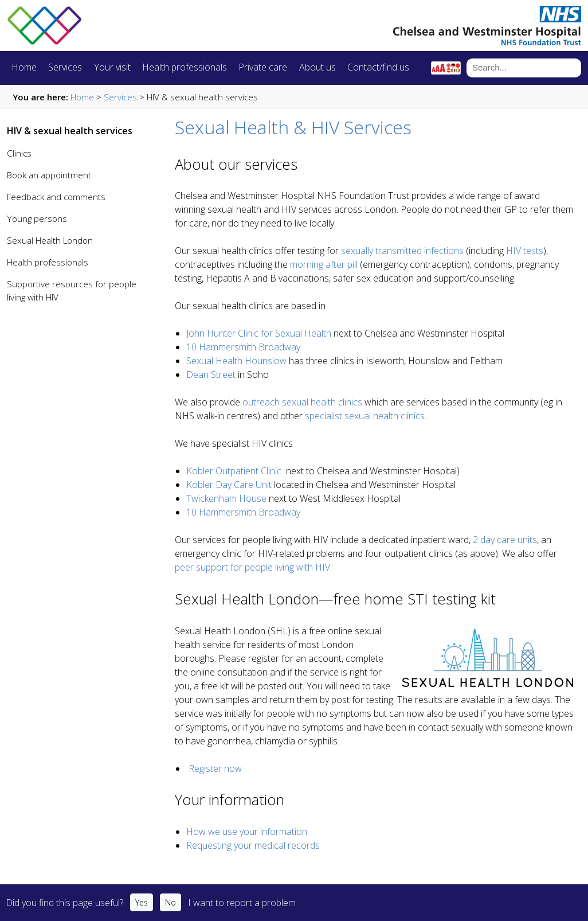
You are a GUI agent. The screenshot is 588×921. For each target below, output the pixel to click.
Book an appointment (49, 175)
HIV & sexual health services (70, 131)
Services (65, 67)
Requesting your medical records (253, 845)
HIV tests (525, 251)
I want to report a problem (242, 903)
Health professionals (185, 67)
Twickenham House (228, 498)
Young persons (37, 218)
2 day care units (505, 540)
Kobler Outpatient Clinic (234, 471)
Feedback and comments (56, 197)
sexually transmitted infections (402, 251)
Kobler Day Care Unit (229, 485)
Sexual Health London (50, 240)
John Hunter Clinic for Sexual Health (259, 333)
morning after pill (324, 264)
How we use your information (247, 832)
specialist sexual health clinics (365, 416)
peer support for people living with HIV (252, 567)
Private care (263, 67)
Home (24, 67)
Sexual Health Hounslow (238, 361)
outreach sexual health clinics (302, 402)
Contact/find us (378, 67)
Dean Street (211, 374)
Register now (215, 768)
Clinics (19, 153)
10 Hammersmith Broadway (243, 347)
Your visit (112, 67)
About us (317, 67)
